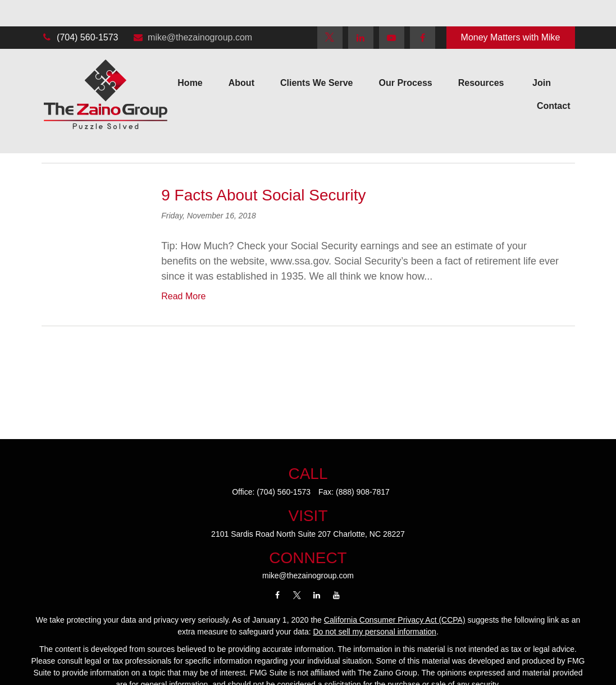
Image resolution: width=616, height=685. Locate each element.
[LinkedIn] (361, 11)
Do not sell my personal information (374, 632)
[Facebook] (423, 11)
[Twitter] (330, 11)
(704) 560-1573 (80, 11)
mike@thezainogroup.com (192, 11)
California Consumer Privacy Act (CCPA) (395, 620)
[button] (190, 57)
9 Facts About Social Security (263, 195)
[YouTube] (392, 11)
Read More (183, 296)
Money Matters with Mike (511, 11)
